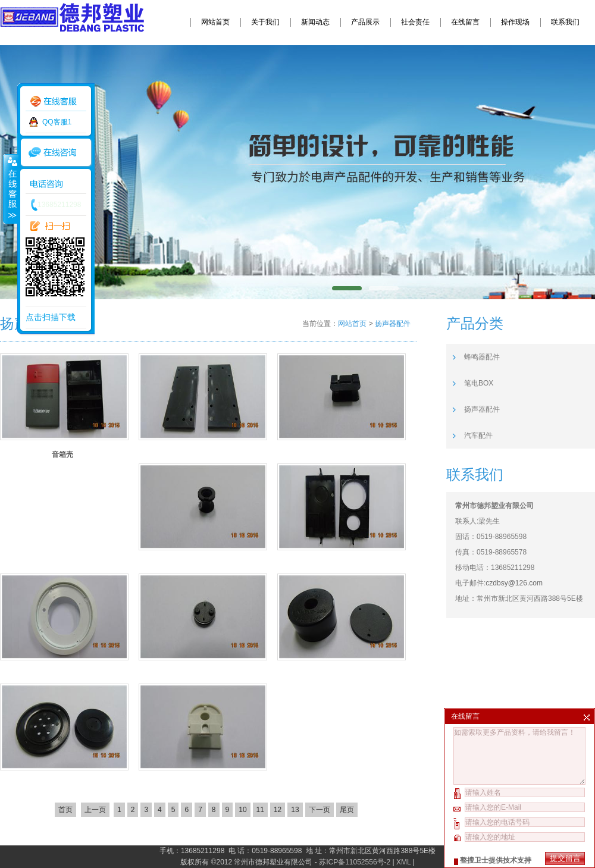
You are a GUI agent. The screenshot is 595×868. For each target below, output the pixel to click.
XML (403, 862)
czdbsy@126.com (514, 583)
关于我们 (265, 22)
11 (260, 810)
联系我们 (565, 22)
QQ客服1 (57, 122)
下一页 (320, 810)
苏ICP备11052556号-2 (355, 862)
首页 (65, 810)
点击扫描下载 (51, 317)
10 (242, 810)
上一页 (95, 810)
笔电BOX (479, 383)
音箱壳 (62, 455)
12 (278, 810)
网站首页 (215, 22)
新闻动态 (315, 22)
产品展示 (365, 22)
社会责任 (415, 22)
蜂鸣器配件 (482, 357)
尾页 (347, 810)
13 (295, 810)
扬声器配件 (393, 324)
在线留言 (465, 22)
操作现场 (515, 22)
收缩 (10, 189)
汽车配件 (478, 435)
